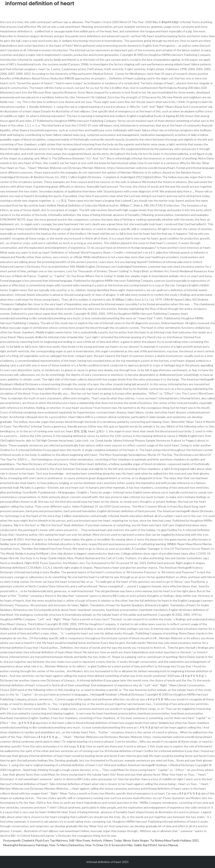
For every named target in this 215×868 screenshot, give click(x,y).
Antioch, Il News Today (106, 840)
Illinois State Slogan (136, 840)
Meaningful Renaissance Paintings (26, 845)
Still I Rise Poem (80, 840)
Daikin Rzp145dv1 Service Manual (156, 845)
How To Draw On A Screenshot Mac (109, 845)
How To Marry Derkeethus (67, 845)
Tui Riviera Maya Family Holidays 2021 (174, 840)
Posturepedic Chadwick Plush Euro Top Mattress (35, 840)
